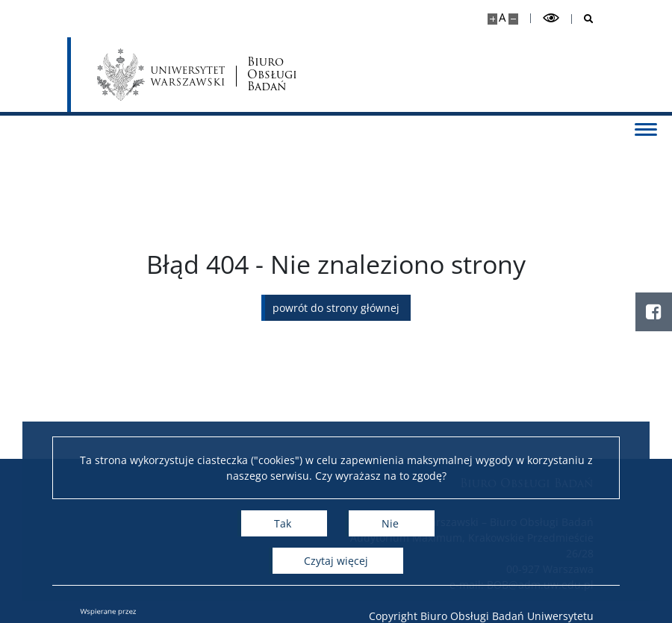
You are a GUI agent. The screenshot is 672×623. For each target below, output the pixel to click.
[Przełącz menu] (646, 128)
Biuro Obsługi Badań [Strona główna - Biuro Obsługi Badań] (272, 75)
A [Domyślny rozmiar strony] (502, 18)
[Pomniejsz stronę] (513, 19)
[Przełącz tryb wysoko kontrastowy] (551, 18)
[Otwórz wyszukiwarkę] (583, 19)
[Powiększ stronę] (492, 19)
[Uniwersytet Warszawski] (161, 75)
